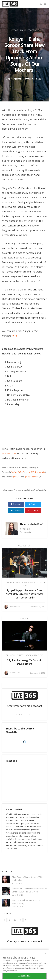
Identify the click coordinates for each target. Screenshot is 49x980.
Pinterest (33, 510)
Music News (34, 582)
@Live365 (16, 477)
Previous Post (25, 546)
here (14, 336)
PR (36, 30)
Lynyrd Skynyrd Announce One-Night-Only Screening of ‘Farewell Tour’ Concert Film (24, 594)
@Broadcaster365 (32, 477)
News (24, 582)
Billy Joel (11, 655)
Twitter (33, 504)
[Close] (46, 953)
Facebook (16, 504)
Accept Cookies (25, 976)
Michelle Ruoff (35, 524)
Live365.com (9, 453)
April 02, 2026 (17, 883)
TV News (20, 655)
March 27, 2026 (18, 907)
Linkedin (16, 510)
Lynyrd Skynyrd (12, 582)
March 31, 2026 (18, 895)
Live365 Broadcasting (36, 472)
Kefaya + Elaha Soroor (23, 30)
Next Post (24, 619)
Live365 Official (17, 472)
